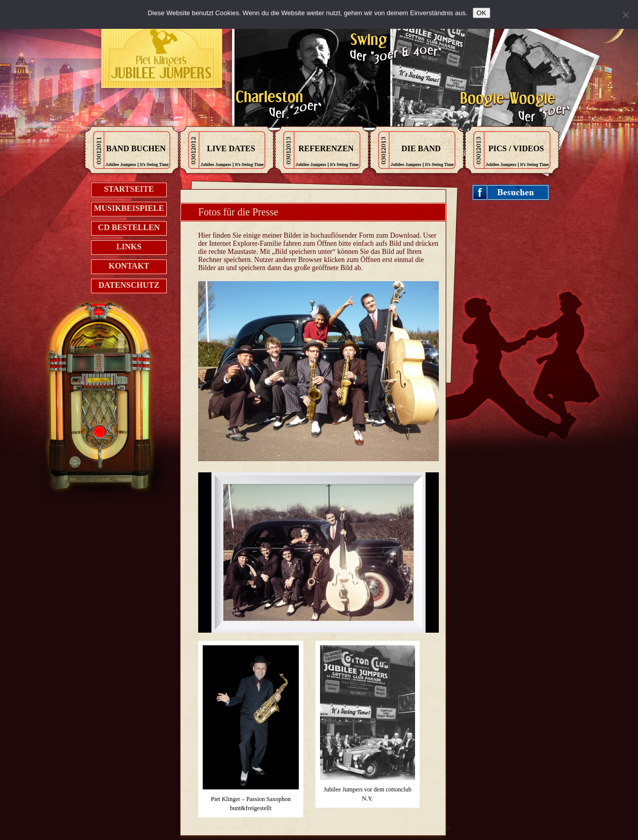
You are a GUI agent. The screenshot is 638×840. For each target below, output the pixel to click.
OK (482, 13)
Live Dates (231, 148)
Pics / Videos (516, 148)
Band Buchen (136, 148)
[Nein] (625, 15)
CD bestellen (129, 227)
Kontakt (129, 266)
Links (129, 247)
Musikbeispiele (129, 208)
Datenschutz (129, 285)
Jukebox (111, 407)
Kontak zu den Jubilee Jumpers (162, 56)
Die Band (421, 148)
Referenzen (326, 148)
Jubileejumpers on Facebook (511, 193)
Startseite (129, 189)
